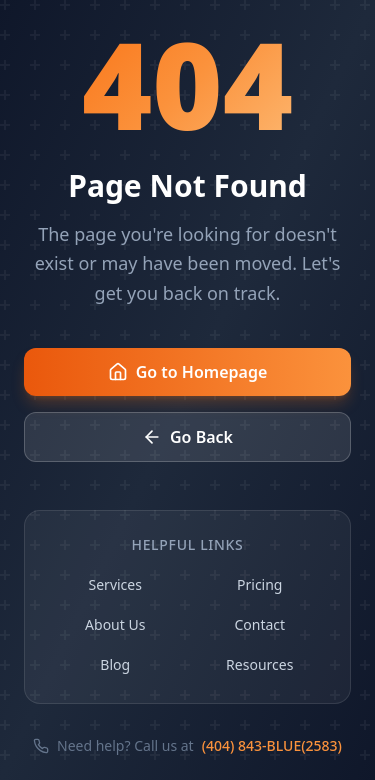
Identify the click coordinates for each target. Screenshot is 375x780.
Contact (259, 624)
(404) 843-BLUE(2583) (272, 745)
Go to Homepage (188, 372)
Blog (115, 664)
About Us (115, 624)
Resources (259, 664)
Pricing (259, 584)
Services (115, 584)
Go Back (187, 437)
